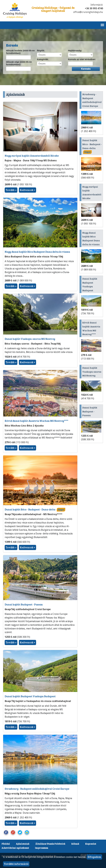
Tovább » (11, 190)
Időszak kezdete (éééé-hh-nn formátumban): (20, 52)
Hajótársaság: (75, 51)
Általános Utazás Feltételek (50, 844)
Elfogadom (94, 857)
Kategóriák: (43, 59)
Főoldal (6, 844)
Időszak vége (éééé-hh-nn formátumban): (19, 63)
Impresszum (42, 848)
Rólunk (75, 844)
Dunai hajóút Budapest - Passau (24, 604)
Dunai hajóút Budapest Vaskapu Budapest (30, 696)
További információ (16, 864)
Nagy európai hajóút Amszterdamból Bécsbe (32, 156)
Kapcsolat (91, 844)
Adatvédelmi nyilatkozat (15, 848)
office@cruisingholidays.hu (88, 12)
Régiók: (41, 51)
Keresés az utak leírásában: (82, 59)
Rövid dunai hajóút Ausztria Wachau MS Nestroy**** (36, 421)
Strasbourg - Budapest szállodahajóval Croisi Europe (37, 789)
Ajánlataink (23, 844)
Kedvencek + (27, 190)
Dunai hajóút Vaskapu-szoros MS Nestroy (30, 339)
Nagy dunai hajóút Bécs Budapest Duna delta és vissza (37, 252)
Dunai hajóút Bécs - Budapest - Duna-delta (30, 509)
